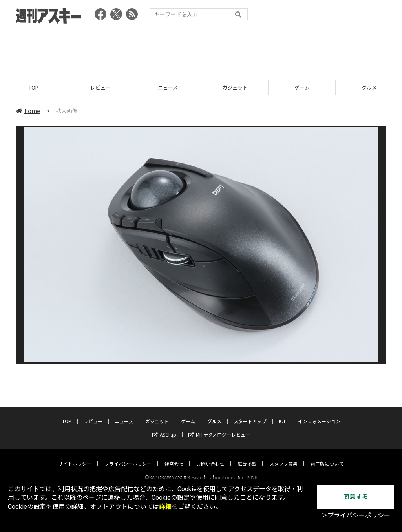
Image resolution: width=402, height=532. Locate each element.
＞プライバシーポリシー (356, 515)
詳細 (165, 507)
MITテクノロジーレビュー (219, 427)
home (28, 111)
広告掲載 (247, 456)
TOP (34, 87)
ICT (282, 414)
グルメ (214, 414)
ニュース (168, 87)
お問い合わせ (210, 456)
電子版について (327, 456)
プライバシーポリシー (128, 456)
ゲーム (302, 87)
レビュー (100, 87)
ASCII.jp (164, 427)
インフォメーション (319, 414)
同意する (356, 497)
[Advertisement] (201, 49)
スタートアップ (250, 414)
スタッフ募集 (283, 456)
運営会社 (174, 456)
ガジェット (235, 87)
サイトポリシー (75, 456)
